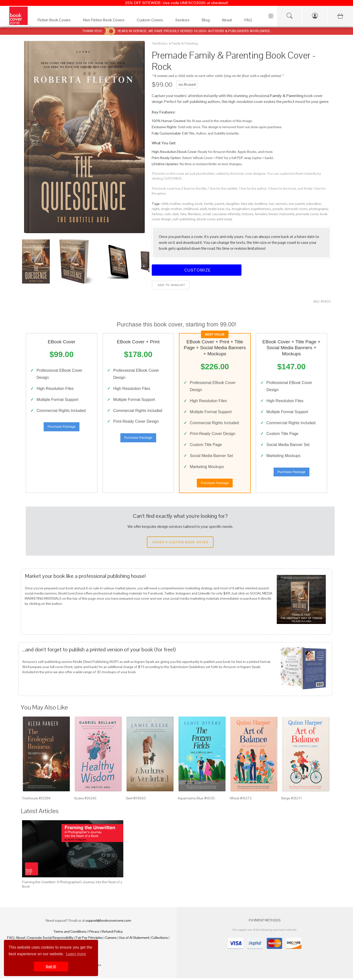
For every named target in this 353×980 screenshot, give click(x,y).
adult (203, 209)
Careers (111, 939)
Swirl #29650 (136, 800)
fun (271, 204)
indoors (248, 214)
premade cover (307, 214)
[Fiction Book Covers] (55, 21)
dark (176, 214)
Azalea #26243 (85, 800)
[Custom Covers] (151, 21)
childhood (191, 209)
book (199, 204)
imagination (241, 209)
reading (188, 204)
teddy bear (216, 209)
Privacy (94, 933)
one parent (297, 204)
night (156, 209)
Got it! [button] (51, 967)
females (261, 214)
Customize (197, 270)
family (209, 204)
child (165, 204)
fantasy (157, 214)
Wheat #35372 (241, 800)
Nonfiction (160, 43)
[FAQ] (249, 21)
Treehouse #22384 (36, 800)
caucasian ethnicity (226, 214)
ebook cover (206, 219)
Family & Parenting (185, 43)
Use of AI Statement (134, 939)
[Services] (184, 21)
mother (175, 204)
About (20, 939)
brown (273, 214)
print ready (225, 219)
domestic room (296, 209)
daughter (233, 204)
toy (228, 209)
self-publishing (184, 219)
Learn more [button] (76, 954)
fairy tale (247, 204)
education (314, 204)
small (207, 214)
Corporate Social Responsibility (50, 939)
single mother (171, 209)
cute (168, 214)
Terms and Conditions (70, 933)
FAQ (10, 939)
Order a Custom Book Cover (180, 544)
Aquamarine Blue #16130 (196, 800)
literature (195, 214)
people (278, 209)
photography (319, 209)
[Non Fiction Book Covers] (105, 21)
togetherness (261, 209)
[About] (228, 21)
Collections (160, 939)
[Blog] (207, 21)
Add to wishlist (171, 285)
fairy (183, 214)
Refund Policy (112, 933)
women (281, 204)
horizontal (287, 214)
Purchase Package (62, 428)
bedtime (261, 204)
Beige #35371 (292, 800)
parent (220, 204)
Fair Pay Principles (89, 939)
